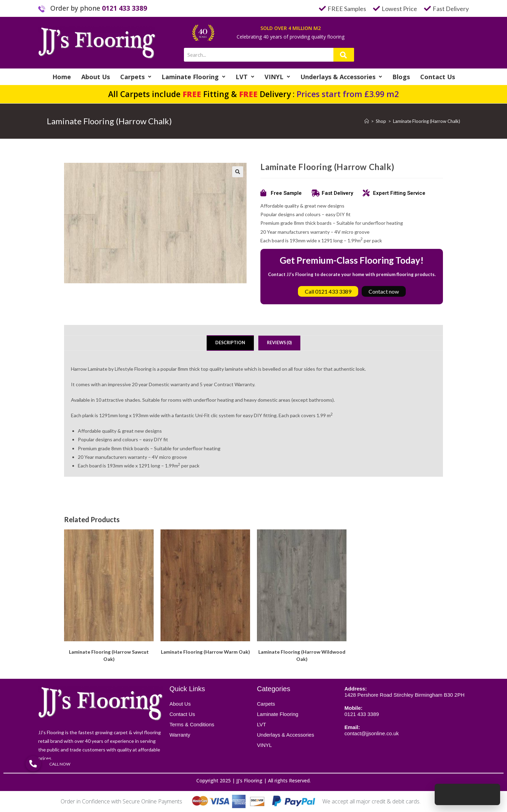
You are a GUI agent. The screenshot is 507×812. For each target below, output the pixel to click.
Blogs (401, 77)
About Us (96, 77)
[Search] (344, 55)
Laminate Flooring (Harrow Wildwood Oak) (302, 655)
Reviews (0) (279, 343)
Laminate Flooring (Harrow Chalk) (427, 121)
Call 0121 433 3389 (328, 291)
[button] (238, 172)
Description (230, 343)
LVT (245, 77)
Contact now (384, 291)
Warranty (180, 735)
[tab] (230, 343)
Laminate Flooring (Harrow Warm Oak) (205, 652)
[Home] (367, 121)
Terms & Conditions (192, 724)
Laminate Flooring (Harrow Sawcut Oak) (109, 655)
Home (62, 77)
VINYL (277, 77)
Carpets (136, 77)
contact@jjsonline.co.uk (372, 733)
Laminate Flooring (193, 77)
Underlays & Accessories (341, 77)
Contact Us (438, 77)
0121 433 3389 (125, 8)
